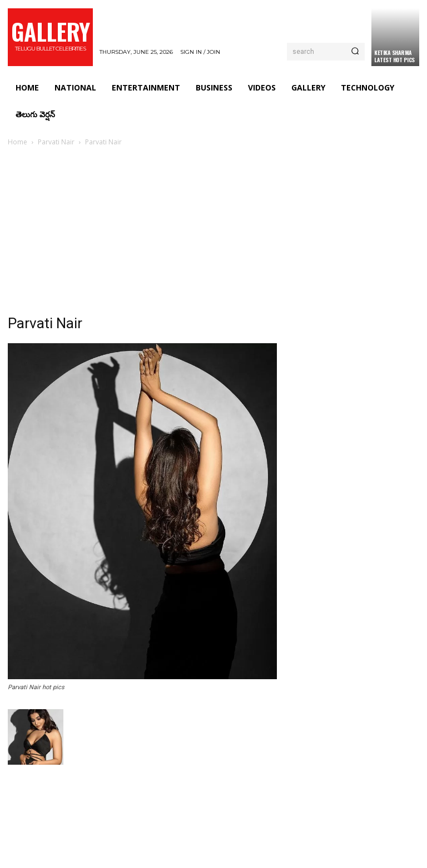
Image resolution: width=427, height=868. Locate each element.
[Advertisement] (213, 232)
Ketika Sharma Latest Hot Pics (394, 56)
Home (18, 142)
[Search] (355, 52)
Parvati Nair (56, 142)
